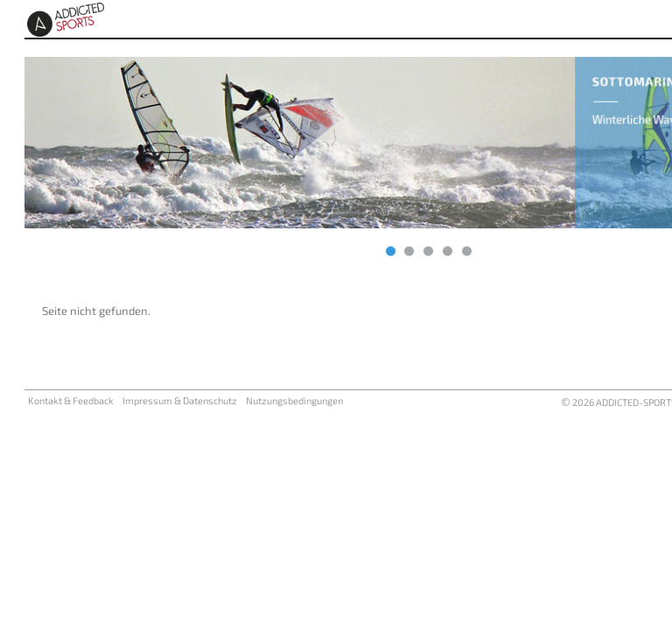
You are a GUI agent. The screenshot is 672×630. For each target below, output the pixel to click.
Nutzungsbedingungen (294, 400)
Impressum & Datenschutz (180, 400)
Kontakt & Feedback (71, 400)
